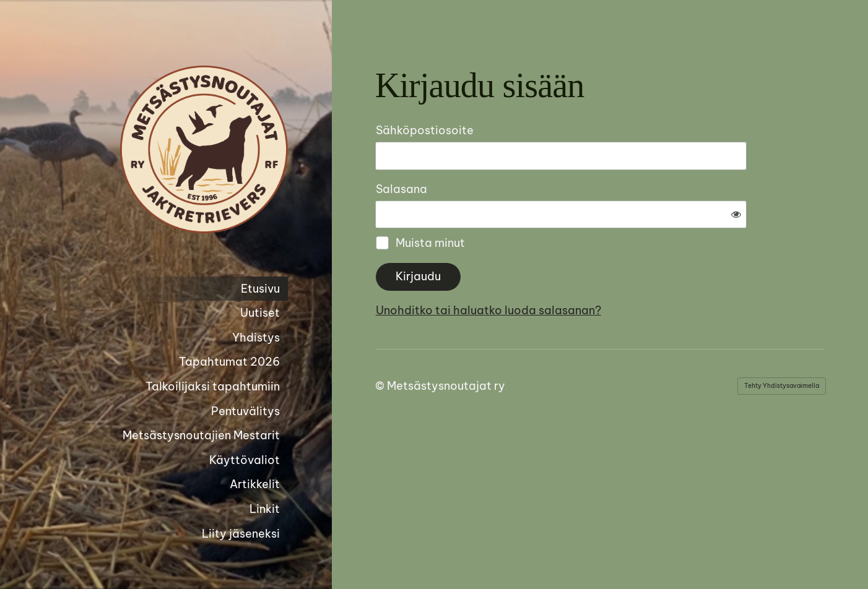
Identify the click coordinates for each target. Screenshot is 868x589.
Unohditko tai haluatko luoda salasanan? (622, 269)
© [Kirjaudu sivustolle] (381, 345)
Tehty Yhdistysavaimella (782, 345)
